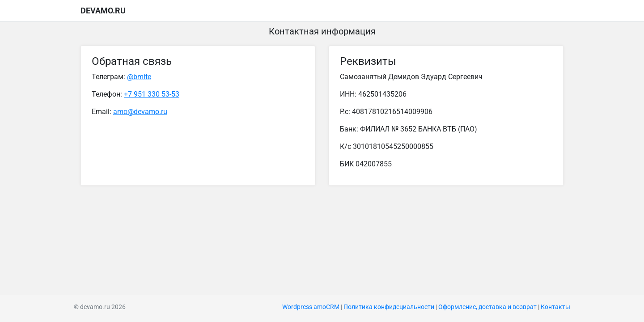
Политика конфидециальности (389, 307)
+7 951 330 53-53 (152, 94)
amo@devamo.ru (140, 112)
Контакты (555, 307)
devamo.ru (103, 11)
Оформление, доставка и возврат (487, 307)
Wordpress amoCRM (311, 307)
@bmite (139, 77)
